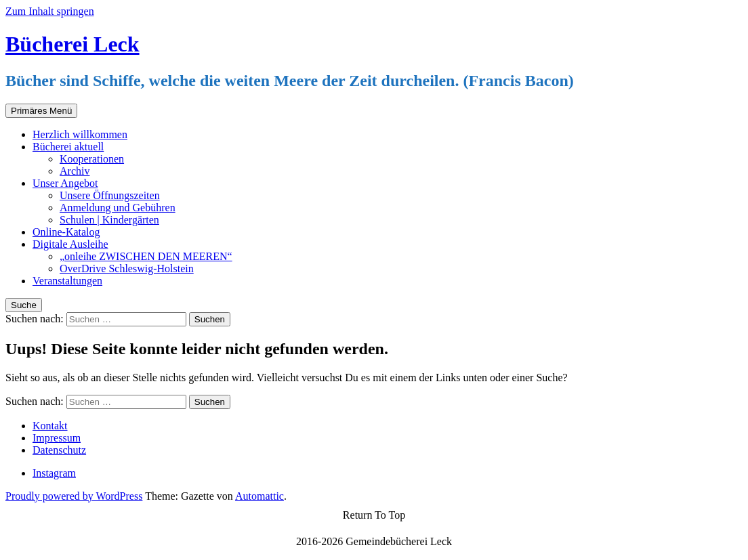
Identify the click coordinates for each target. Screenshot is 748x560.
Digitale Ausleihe (70, 244)
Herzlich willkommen (80, 134)
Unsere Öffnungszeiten (110, 195)
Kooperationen (92, 159)
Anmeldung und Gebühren (118, 208)
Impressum (57, 438)
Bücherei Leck (72, 44)
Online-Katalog (66, 232)
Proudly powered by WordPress (74, 496)
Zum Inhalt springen (50, 11)
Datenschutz (59, 450)
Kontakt (50, 426)
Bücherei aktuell (68, 147)
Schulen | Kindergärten (109, 220)
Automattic (259, 496)
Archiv (75, 171)
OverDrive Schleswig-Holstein (127, 268)
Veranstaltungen (67, 281)
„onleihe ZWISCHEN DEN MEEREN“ (146, 256)
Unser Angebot (65, 183)
